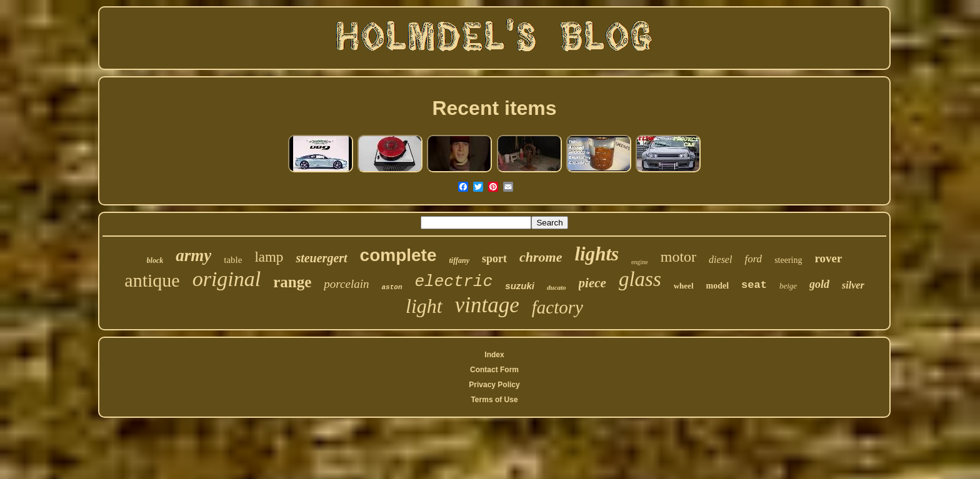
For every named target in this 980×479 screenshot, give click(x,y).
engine (640, 262)
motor (678, 257)
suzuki (520, 286)
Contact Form (494, 370)
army (193, 255)
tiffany (459, 260)
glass (640, 279)
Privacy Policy (494, 385)
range (292, 282)
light (424, 306)
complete (398, 255)
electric (454, 282)
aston (392, 287)
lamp (269, 257)
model (718, 286)
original (227, 279)
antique (152, 280)
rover (828, 258)
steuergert (321, 258)
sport (494, 259)
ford (753, 259)
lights (597, 254)
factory (557, 307)
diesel (720, 259)
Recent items (494, 108)
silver (853, 285)
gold (819, 284)
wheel (684, 286)
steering (788, 260)
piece (592, 283)
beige (788, 286)
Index (494, 355)
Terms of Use (494, 400)
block (155, 260)
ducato (557, 287)
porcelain (346, 284)
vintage (487, 305)
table (233, 260)
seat (754, 285)
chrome (541, 257)
